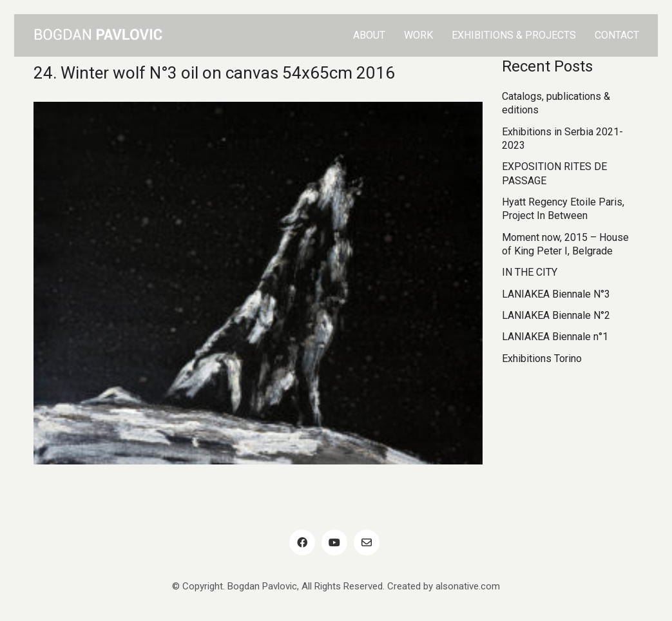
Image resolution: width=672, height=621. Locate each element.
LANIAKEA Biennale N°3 (556, 294)
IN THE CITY (530, 272)
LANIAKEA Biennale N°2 (556, 315)
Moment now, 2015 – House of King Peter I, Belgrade (565, 244)
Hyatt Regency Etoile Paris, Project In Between (563, 209)
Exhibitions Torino (542, 358)
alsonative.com (468, 586)
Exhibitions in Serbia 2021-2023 (562, 139)
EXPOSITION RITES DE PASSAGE (554, 173)
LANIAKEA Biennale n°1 (555, 337)
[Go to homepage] (98, 35)
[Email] (367, 542)
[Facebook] (302, 542)
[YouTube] (334, 542)
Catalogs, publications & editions (556, 103)
